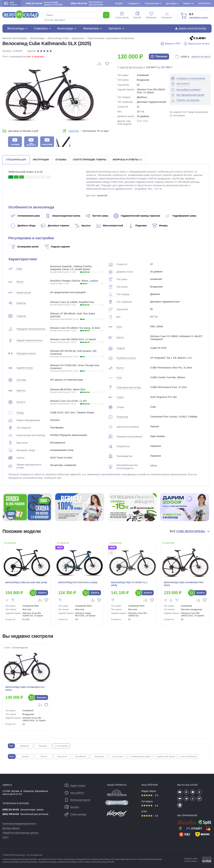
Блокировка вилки (25, 247)
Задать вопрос (78, 786)
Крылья (82, 226)
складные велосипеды (47, 862)
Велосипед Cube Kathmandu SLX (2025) (25, 689)
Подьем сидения (57, 247)
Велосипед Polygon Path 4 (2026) (78, 582)
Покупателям (152, 3)
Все (188, 531)
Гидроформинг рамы (181, 216)
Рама (19, 269)
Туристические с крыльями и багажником (111, 38)
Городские (24, 746)
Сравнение (167, 15)
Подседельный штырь (129, 387)
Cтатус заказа (122, 15)
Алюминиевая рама (25, 216)
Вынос (120, 368)
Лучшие (25, 756)
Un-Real (207, 861)
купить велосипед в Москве (103, 862)
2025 (140, 121)
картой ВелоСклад (131, 67)
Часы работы (77, 793)
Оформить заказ (199, 18)
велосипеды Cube (107, 859)
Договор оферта (11, 828)
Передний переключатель (31, 329)
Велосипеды (16, 28)
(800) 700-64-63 (11, 814)
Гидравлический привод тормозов (137, 216)
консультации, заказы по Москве (44, 3)
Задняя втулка (25, 368)
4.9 (150, 816)
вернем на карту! (201, 57)
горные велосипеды (11, 862)
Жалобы (137, 15)
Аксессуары (65, 28)
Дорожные (78, 38)
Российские (81, 756)
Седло (120, 397)
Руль (119, 378)
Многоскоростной (109, 226)
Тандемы (43, 746)
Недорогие (62, 756)
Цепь (119, 327)
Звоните (42, 698)
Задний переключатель (29, 340)
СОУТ (6, 837)
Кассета (21, 402)
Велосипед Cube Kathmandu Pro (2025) (184, 584)
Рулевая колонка (126, 358)
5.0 (150, 795)
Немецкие (99, 756)
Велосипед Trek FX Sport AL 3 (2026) (129, 584)
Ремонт (187, 3)
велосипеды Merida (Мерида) (150, 859)
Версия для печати (197, 44)
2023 (146, 121)
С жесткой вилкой (188, 756)
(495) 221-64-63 (11, 810)
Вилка (20, 282)
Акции (119, 3)
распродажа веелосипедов (87, 859)
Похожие (159, 57)
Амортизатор (24, 292)
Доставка (171, 3)
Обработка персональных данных (21, 833)
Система (21, 380)
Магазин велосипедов (15, 38)
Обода (20, 413)
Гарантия (74, 131)
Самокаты (41, 28)
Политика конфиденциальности (19, 824)
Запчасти (115, 28)
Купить (42, 593)
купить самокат (84, 862)
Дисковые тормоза (55, 226)
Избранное (151, 15)
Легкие (44, 756)
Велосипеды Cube (59, 38)
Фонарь (160, 226)
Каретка (21, 390)
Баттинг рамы (97, 216)
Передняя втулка (26, 353)
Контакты (205, 3)
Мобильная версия (80, 800)
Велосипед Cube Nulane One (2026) (26, 582)
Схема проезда (78, 814)
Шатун (120, 337)
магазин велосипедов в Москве (24, 859)
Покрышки (122, 417)
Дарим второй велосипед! (193, 28)
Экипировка (91, 28)
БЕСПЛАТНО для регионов (87, 3)
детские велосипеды (29, 862)
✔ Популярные (61, 746)
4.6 (150, 806)
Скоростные (118, 756)
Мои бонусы (11, 3)
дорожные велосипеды (67, 862)
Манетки (21, 303)
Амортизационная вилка (63, 216)
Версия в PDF (171, 44)
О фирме (133, 3)
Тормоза (21, 316)
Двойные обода (23, 226)
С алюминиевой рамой (140, 756)
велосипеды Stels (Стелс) (126, 859)
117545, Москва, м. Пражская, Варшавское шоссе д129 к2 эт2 (25, 793)
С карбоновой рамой (165, 756)
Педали (121, 348)
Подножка (138, 226)
